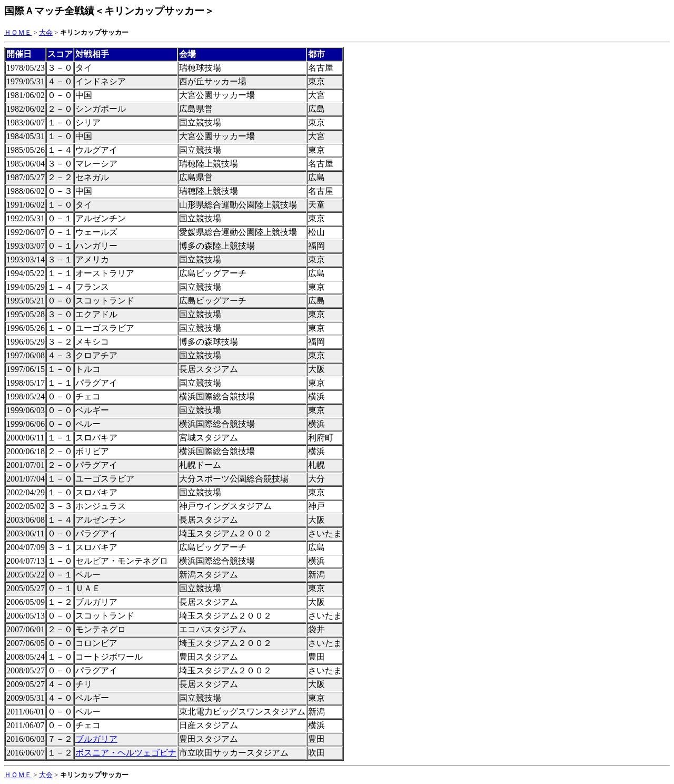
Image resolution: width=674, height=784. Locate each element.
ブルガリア (96, 739)
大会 (46, 32)
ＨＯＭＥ (18, 32)
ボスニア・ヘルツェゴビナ (126, 753)
